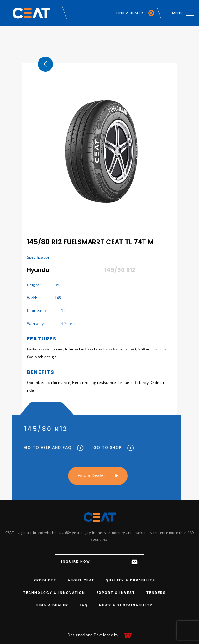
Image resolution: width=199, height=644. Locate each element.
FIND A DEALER (135, 13)
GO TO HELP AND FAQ (42, 448)
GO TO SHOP (102, 448)
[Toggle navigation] (183, 13)
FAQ (84, 605)
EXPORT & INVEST (116, 593)
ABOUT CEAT (81, 580)
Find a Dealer (80, 475)
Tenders (156, 593)
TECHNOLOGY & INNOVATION (54, 593)
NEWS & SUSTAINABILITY (126, 605)
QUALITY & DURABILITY (131, 580)
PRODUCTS (45, 580)
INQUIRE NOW (99, 562)
